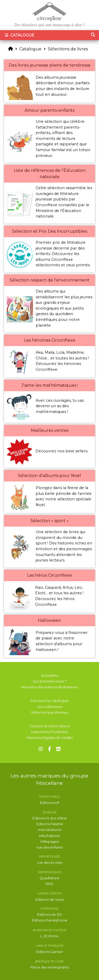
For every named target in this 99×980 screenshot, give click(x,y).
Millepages (50, 842)
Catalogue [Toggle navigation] (19, 35)
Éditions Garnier (50, 952)
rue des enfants (50, 847)
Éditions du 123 (49, 915)
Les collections (50, 707)
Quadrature (49, 878)
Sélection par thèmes (49, 713)
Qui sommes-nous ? (49, 681)
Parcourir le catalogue (49, 701)
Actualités (50, 676)
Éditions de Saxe (50, 900)
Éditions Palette (50, 824)
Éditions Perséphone (49, 920)
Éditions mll (49, 803)
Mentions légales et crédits (50, 738)
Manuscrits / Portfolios (50, 732)
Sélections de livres (68, 49)
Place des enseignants (50, 967)
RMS (49, 884)
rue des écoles (50, 863)
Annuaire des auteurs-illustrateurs (49, 687)
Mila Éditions (49, 836)
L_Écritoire (49, 936)
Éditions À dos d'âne (50, 818)
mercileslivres (49, 830)
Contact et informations (49, 726)
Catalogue (30, 49)
